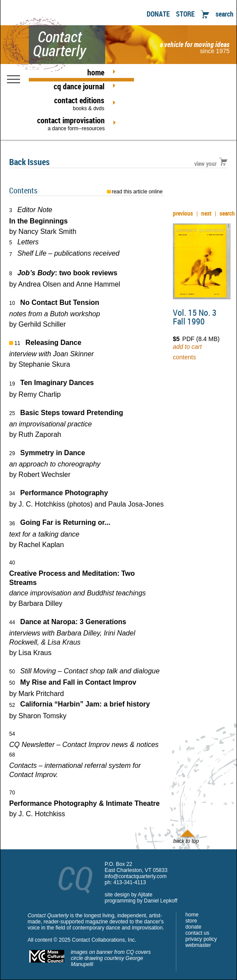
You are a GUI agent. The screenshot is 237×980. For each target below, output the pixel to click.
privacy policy (201, 939)
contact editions (71, 103)
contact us (197, 933)
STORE (185, 14)
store (191, 921)
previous (183, 213)
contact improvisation (71, 123)
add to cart (187, 347)
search (225, 14)
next (206, 213)
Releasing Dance (53, 343)
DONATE (158, 14)
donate (194, 927)
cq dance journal (79, 86)
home (96, 72)
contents (184, 357)
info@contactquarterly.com (136, 876)
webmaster (198, 945)
